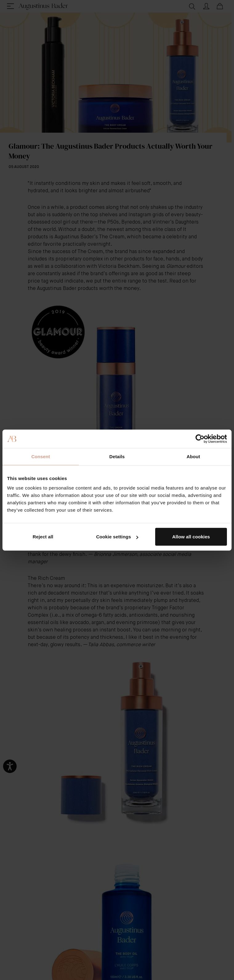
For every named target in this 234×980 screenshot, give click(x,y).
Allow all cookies (191, 537)
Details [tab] (117, 456)
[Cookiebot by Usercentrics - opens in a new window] (200, 439)
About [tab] (193, 456)
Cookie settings (117, 537)
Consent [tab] (41, 456)
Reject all (43, 537)
